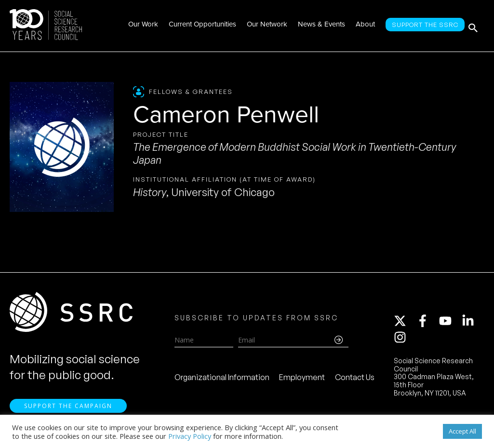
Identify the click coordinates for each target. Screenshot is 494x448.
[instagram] (402, 339)
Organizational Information (222, 379)
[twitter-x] (404, 323)
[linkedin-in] (472, 323)
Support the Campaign (68, 410)
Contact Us (355, 379)
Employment (302, 379)
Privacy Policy (190, 436)
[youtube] (450, 323)
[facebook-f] (427, 323)
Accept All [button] (462, 431)
